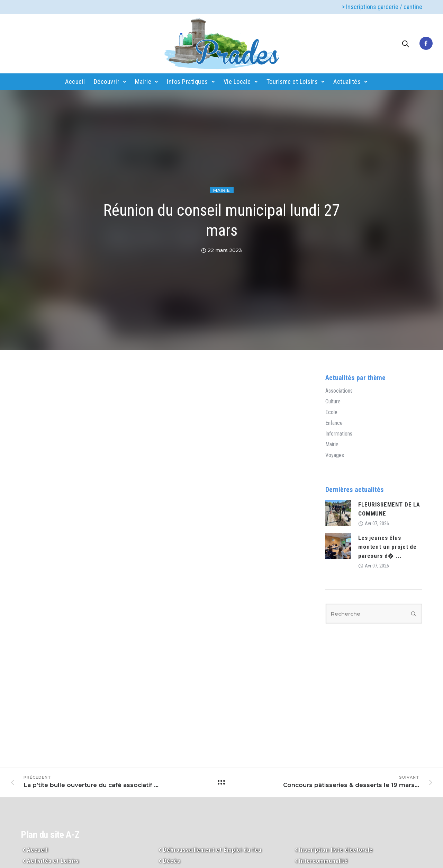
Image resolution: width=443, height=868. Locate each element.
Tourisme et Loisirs (292, 82)
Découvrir (107, 82)
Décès (171, 861)
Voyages (335, 455)
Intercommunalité (323, 861)
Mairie (143, 82)
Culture (333, 402)
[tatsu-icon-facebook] (426, 44)
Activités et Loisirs (53, 861)
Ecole (331, 412)
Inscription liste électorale (336, 850)
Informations (339, 434)
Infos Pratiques (187, 82)
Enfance (334, 423)
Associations (339, 391)
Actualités (347, 82)
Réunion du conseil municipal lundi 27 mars (221, 220)
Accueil (75, 82)
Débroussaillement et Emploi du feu (212, 850)
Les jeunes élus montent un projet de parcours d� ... (387, 547)
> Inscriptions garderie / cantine (382, 7)
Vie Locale (237, 82)
